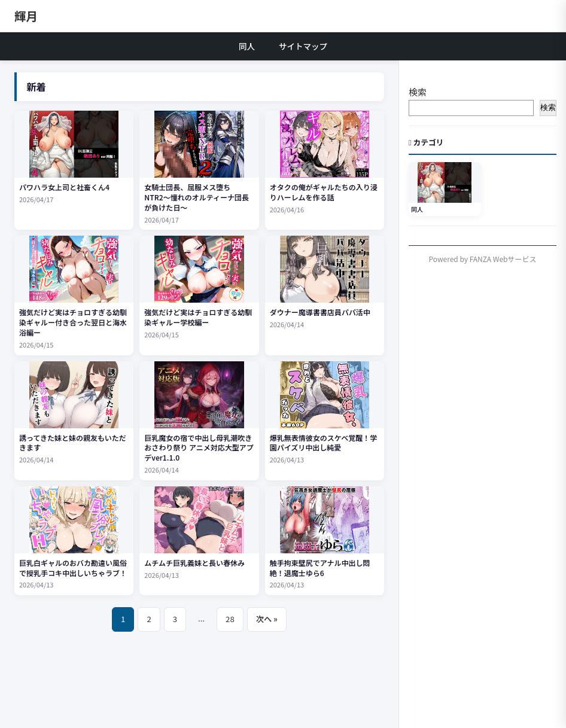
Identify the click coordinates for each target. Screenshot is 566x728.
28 (230, 619)
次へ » (267, 619)
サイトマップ (303, 46)
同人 (247, 46)
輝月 (26, 16)
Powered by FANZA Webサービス (483, 259)
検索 (418, 92)
